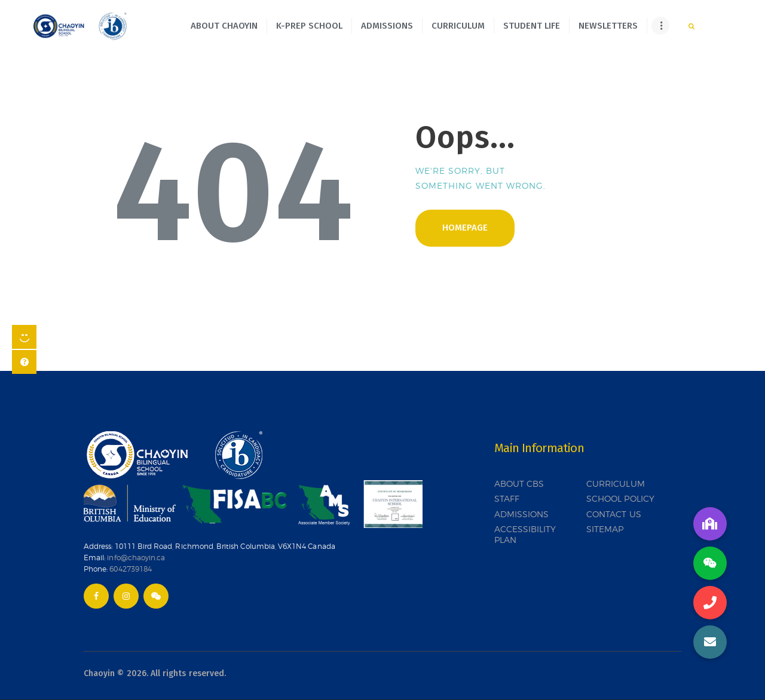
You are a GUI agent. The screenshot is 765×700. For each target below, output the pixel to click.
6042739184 (131, 569)
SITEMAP (605, 529)
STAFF (507, 498)
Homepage (465, 228)
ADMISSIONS (522, 514)
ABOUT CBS (519, 483)
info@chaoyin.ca (136, 558)
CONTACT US (614, 514)
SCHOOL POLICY (620, 498)
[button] (710, 642)
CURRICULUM (616, 483)
